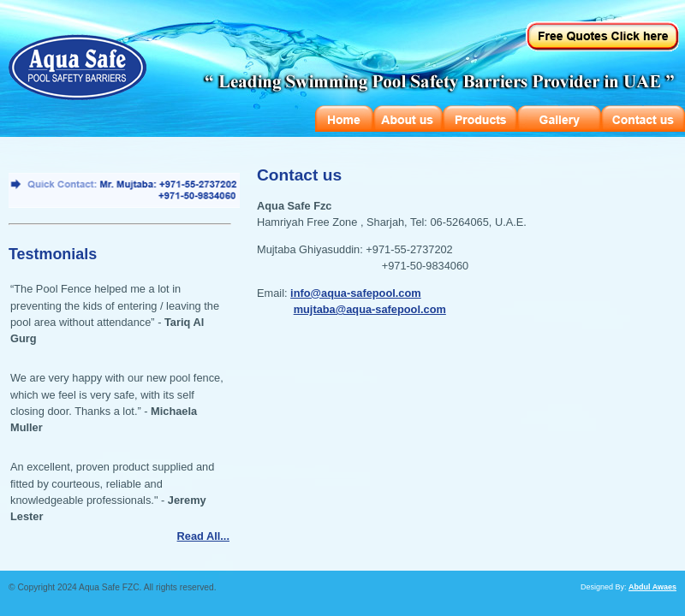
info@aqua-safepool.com (356, 293)
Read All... (203, 536)
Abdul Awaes (652, 587)
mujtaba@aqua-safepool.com (370, 309)
